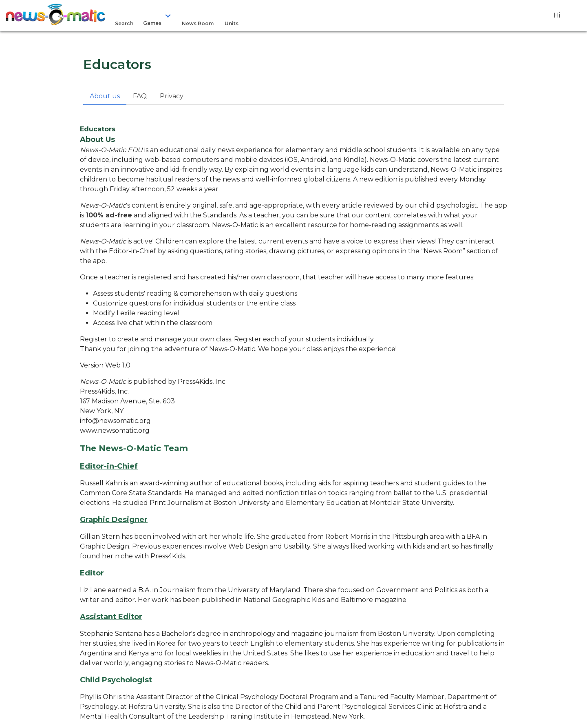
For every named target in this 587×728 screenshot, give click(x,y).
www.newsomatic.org (115, 430)
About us (105, 96)
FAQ (140, 96)
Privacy (172, 96)
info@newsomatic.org (115, 421)
